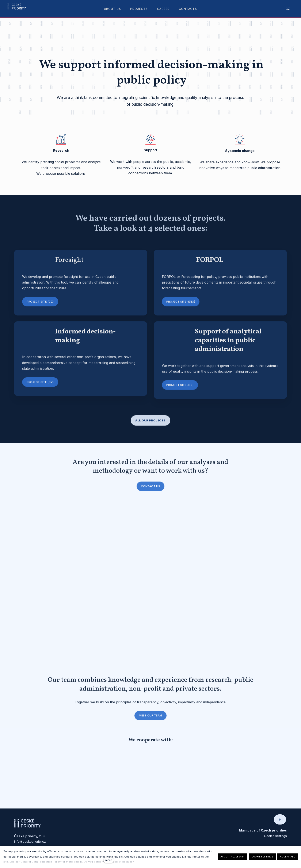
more (109, 860)
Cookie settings (275, 838)
